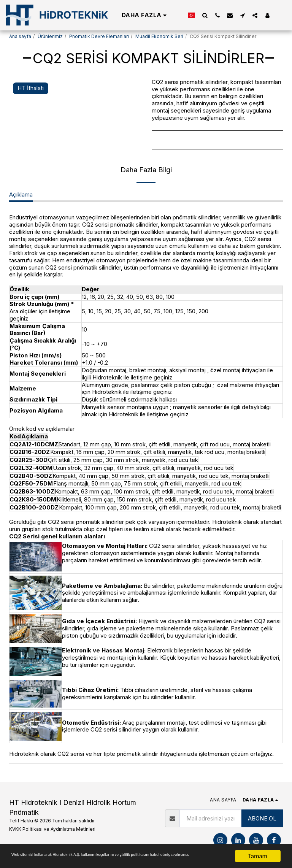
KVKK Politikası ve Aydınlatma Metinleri (52, 829)
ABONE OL (262, 818)
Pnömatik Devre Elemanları (99, 36)
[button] (205, 15)
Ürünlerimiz (50, 36)
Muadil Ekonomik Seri (159, 36)
